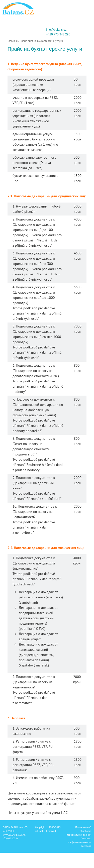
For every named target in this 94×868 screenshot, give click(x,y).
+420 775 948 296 (58, 34)
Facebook (86, 846)
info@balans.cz (56, 30)
